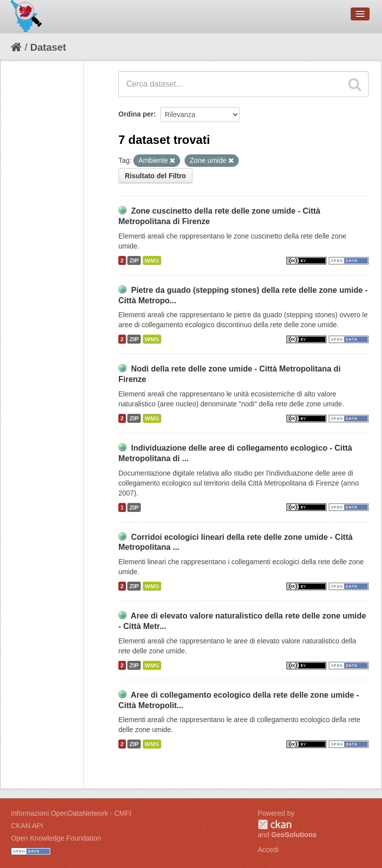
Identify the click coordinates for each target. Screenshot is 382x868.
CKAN (275, 824)
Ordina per (136, 114)
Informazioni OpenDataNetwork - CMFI (71, 813)
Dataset (48, 47)
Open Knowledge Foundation (56, 838)
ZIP (134, 260)
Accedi (268, 850)
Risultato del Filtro (155, 176)
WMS (152, 260)
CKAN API (27, 826)
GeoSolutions (294, 835)
